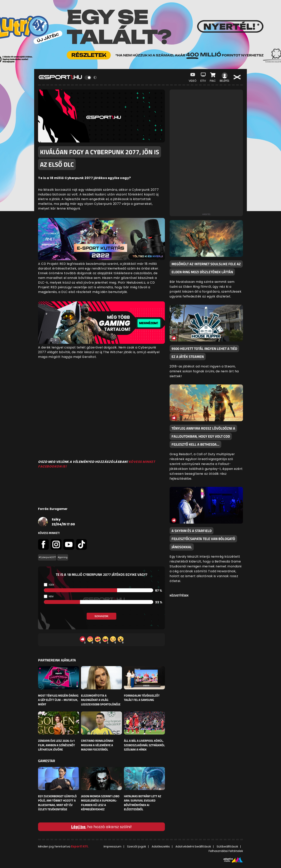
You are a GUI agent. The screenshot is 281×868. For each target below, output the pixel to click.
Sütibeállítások (227, 846)
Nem (51, 596)
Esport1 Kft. (80, 846)
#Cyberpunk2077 (47, 557)
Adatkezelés (161, 846)
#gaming (63, 557)
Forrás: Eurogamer (53, 509)
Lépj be (78, 827)
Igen (51, 585)
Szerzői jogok (136, 846)
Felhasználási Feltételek (226, 851)
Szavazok (101, 616)
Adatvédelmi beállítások (193, 846)
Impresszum (112, 846)
